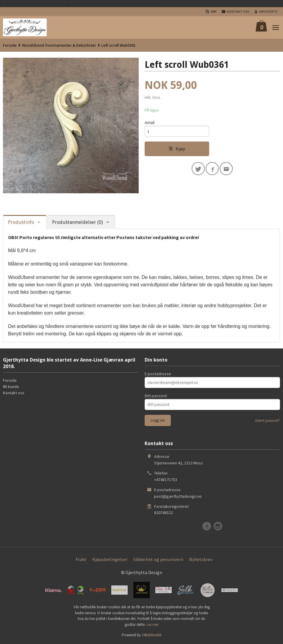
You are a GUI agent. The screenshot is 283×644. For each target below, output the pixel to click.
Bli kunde (11, 387)
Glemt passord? (268, 421)
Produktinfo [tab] (21, 222)
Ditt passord (156, 396)
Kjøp (177, 149)
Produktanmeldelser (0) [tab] (78, 222)
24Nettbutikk (152, 635)
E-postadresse (158, 374)
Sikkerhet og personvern (158, 559)
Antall (150, 122)
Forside (10, 45)
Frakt (81, 559)
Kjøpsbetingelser (110, 559)
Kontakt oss (14, 393)
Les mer (153, 625)
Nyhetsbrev (201, 559)
